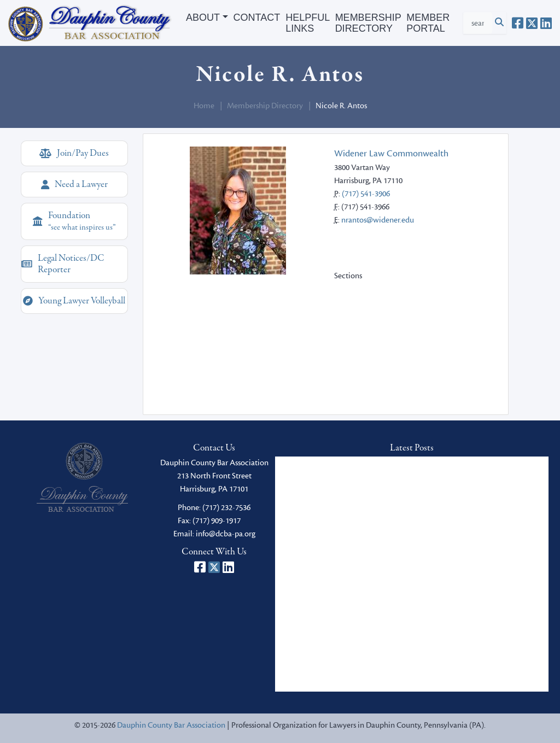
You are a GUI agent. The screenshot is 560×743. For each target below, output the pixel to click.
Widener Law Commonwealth (391, 154)
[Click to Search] (499, 23)
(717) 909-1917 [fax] (217, 521)
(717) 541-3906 (366, 194)
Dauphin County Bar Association (171, 725)
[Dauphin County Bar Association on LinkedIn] (546, 23)
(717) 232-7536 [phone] (226, 508)
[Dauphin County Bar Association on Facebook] (518, 23)
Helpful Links (307, 23)
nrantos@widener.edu (378, 220)
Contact (257, 17)
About (203, 17)
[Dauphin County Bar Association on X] (532, 23)
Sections (348, 276)
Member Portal (428, 23)
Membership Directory (368, 23)
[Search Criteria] (478, 23)
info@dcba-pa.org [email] (226, 534)
